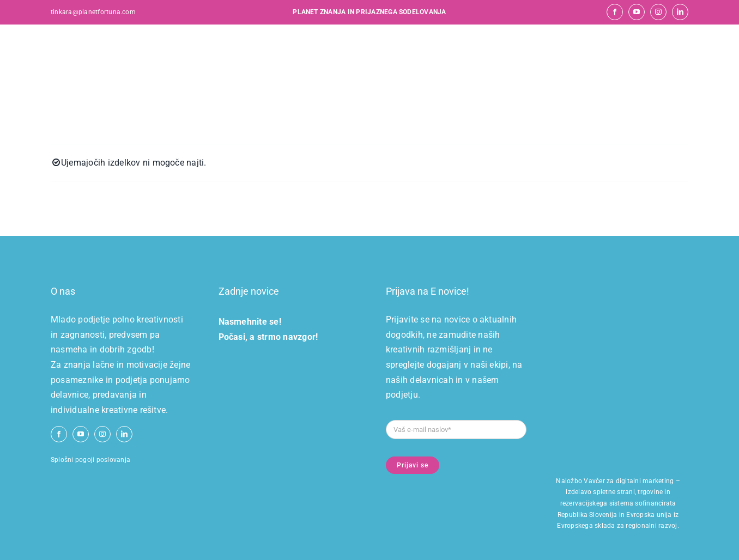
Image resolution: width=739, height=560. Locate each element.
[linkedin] (680, 12)
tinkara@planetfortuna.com (93, 12)
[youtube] (637, 12)
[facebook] (615, 12)
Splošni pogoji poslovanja (90, 460)
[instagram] (658, 12)
